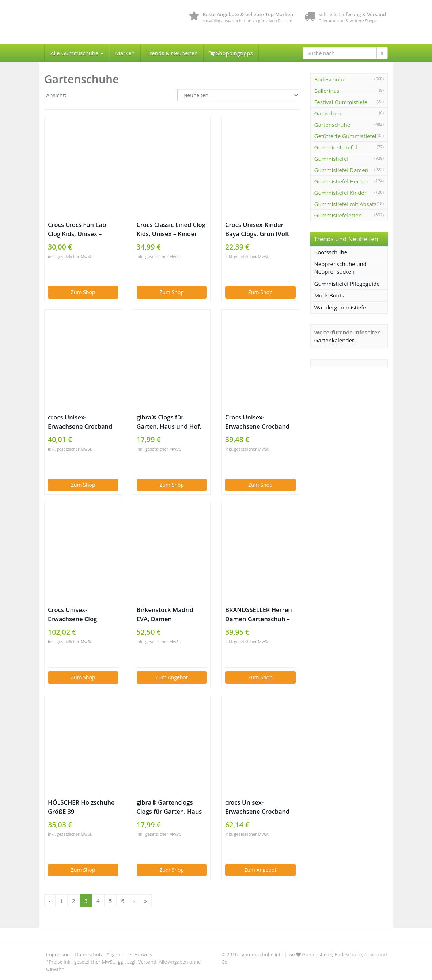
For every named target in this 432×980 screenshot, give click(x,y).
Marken (125, 53)
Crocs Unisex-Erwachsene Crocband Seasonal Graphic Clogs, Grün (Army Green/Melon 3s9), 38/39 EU (260, 422)
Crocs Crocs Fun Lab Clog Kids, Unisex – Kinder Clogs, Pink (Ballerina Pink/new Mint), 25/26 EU (77, 229)
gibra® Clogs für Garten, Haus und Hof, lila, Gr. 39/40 (169, 422)
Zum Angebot (172, 677)
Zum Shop (83, 292)
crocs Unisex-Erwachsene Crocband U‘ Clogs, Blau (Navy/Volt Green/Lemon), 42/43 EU (257, 807)
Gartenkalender (334, 340)
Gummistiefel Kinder (340, 193)
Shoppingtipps (231, 53)
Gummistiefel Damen (341, 170)
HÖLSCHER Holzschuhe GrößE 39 (81, 807)
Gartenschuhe (332, 125)
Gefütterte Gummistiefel (345, 136)
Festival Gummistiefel (342, 102)
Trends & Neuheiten (172, 53)
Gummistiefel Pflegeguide (347, 284)
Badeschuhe (330, 79)
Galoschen (328, 113)
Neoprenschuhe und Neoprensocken (341, 268)
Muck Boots (329, 295)
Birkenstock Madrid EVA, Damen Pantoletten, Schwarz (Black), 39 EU (168, 614)
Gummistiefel (331, 159)
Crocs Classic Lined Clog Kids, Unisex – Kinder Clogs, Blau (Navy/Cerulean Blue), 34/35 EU (171, 229)
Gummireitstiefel (336, 147)
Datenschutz (89, 954)
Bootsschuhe (331, 252)
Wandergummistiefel (341, 307)
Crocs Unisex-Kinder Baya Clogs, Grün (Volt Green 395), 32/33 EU (257, 229)
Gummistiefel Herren (341, 181)
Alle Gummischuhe (77, 53)
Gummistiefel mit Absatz (346, 204)
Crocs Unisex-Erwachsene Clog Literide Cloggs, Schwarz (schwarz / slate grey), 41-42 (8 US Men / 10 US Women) (83, 614)
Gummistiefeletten (338, 215)
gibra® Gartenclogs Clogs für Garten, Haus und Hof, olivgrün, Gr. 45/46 (169, 807)
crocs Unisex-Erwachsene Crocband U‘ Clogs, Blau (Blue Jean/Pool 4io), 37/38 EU (82, 422)
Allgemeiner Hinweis (129, 954)
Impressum (59, 954)
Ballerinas (327, 91)
